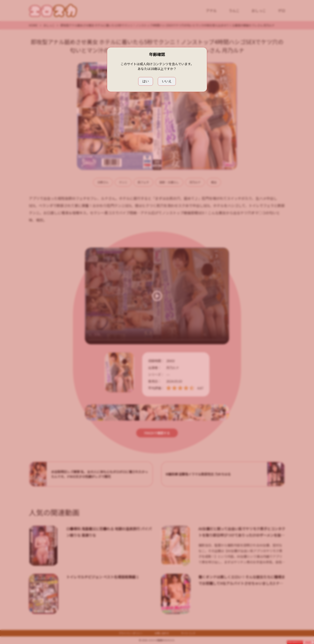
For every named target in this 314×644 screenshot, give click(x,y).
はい (146, 81)
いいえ (167, 81)
